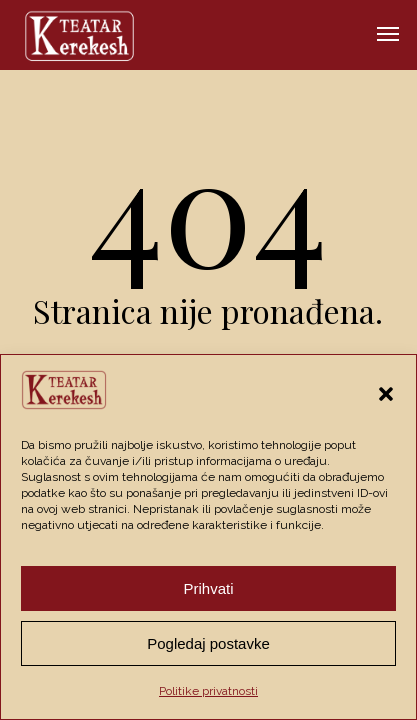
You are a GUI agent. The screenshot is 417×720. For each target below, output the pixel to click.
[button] (386, 394)
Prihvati (208, 588)
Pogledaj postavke (208, 643)
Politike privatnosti (208, 691)
